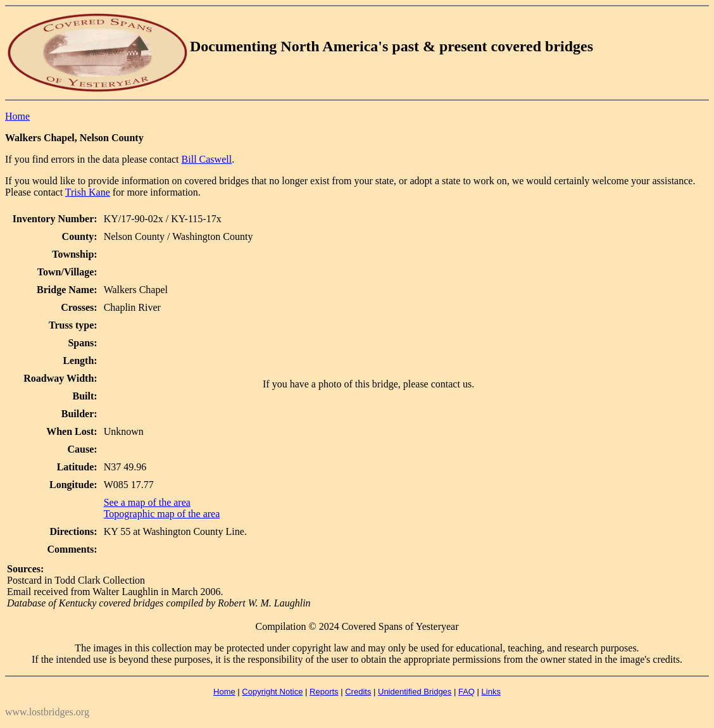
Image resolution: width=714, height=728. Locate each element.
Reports (324, 692)
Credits (358, 692)
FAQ (467, 692)
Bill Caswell (207, 159)
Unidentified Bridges (415, 692)
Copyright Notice (272, 692)
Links (491, 692)
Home (17, 116)
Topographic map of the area (162, 514)
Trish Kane (88, 192)
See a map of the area (147, 502)
